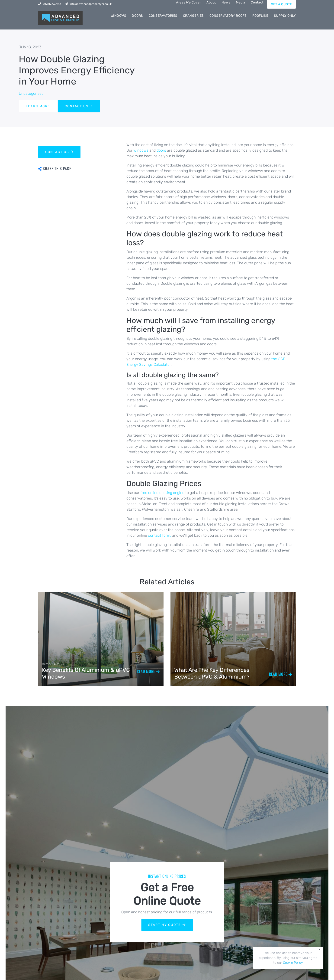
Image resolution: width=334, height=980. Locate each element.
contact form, (160, 535)
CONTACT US (79, 106)
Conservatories (163, 16)
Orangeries (193, 16)
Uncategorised (31, 93)
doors (162, 150)
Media (241, 2)
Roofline (260, 16)
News (226, 2)
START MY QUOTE (167, 925)
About (211, 2)
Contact (257, 2)
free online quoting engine (162, 493)
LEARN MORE (38, 106)
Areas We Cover (188, 2)
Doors (137, 16)
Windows (119, 16)
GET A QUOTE (281, 4)
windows (141, 150)
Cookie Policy (293, 963)
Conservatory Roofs (228, 16)
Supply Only (285, 16)
